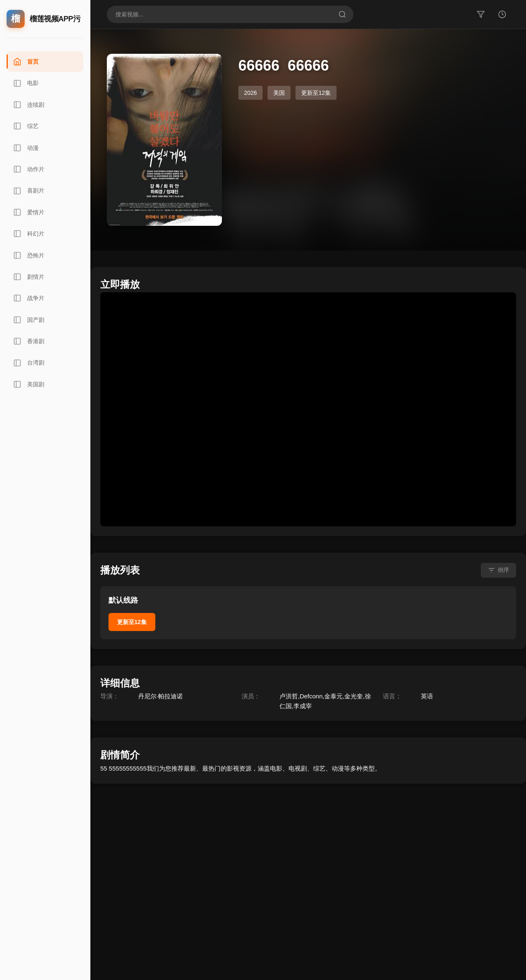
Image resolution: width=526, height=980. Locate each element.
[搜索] (342, 14)
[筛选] (481, 14)
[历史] (502, 14)
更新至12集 (132, 622)
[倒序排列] (498, 570)
